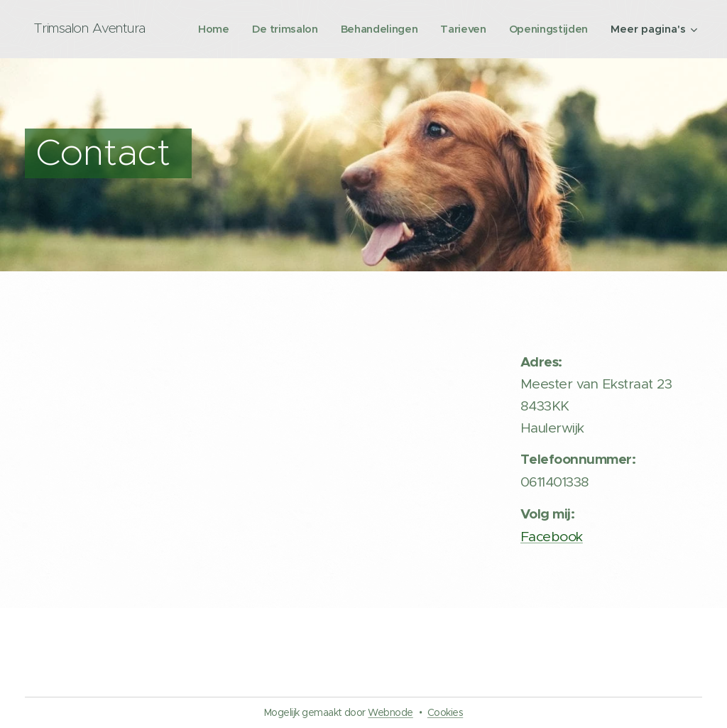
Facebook (552, 536)
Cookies (445, 712)
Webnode (390, 712)
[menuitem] (311, 29)
